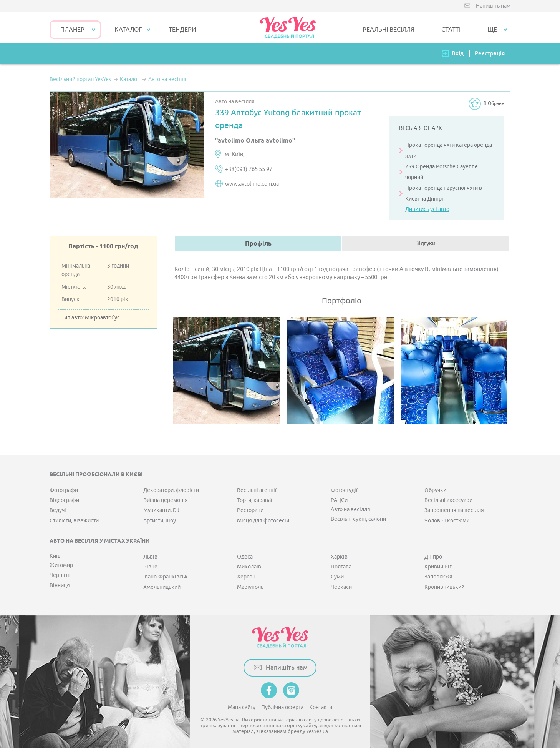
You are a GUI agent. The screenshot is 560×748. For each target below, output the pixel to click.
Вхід (458, 53)
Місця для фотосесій (263, 521)
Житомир (61, 565)
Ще (492, 30)
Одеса (245, 557)
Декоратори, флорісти (171, 490)
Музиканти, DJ (161, 510)
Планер (72, 30)
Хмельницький (162, 587)
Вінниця (60, 586)
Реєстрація (490, 53)
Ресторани (250, 510)
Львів (150, 557)
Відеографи (64, 500)
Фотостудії (344, 490)
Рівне (150, 567)
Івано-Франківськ (166, 577)
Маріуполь (250, 587)
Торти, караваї (255, 500)
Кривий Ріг (438, 567)
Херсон (246, 577)
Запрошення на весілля (454, 510)
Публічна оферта (282, 707)
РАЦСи (339, 500)
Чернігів (60, 575)
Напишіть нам (493, 6)
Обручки (435, 490)
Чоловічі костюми (447, 521)
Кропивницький (444, 587)
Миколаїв (249, 567)
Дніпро (433, 557)
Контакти (321, 707)
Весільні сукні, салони (358, 519)
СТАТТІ (451, 30)
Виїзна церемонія (166, 500)
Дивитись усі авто (427, 209)
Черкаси (341, 587)
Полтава (341, 567)
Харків (339, 557)
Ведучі (58, 510)
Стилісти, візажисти (74, 521)
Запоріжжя (438, 577)
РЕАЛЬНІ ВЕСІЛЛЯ (389, 30)
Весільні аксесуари (448, 500)
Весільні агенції (257, 490)
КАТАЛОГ (128, 30)
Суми (337, 577)
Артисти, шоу (160, 521)
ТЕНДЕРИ (182, 30)
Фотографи (64, 490)
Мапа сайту (242, 707)
